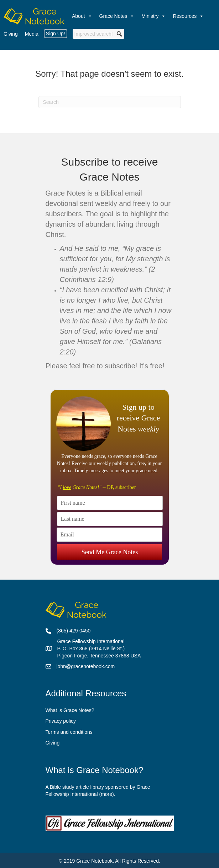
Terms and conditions (69, 732)
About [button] (82, 16)
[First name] (110, 503)
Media (32, 34)
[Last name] (110, 519)
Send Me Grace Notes (110, 548)
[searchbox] (98, 34)
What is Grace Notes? (70, 710)
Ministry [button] (153, 16)
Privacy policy (61, 721)
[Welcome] (34, 16)
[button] (119, 34)
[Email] (109, 535)
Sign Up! (56, 34)
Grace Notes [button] (117, 16)
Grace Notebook (94, 861)
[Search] (110, 102)
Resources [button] (188, 16)
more (106, 794)
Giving (11, 34)
